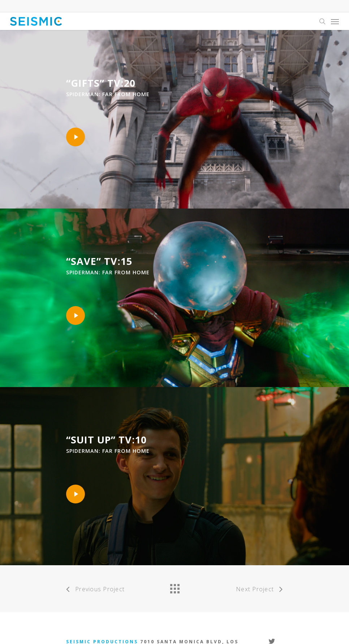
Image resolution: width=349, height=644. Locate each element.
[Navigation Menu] (335, 21)
